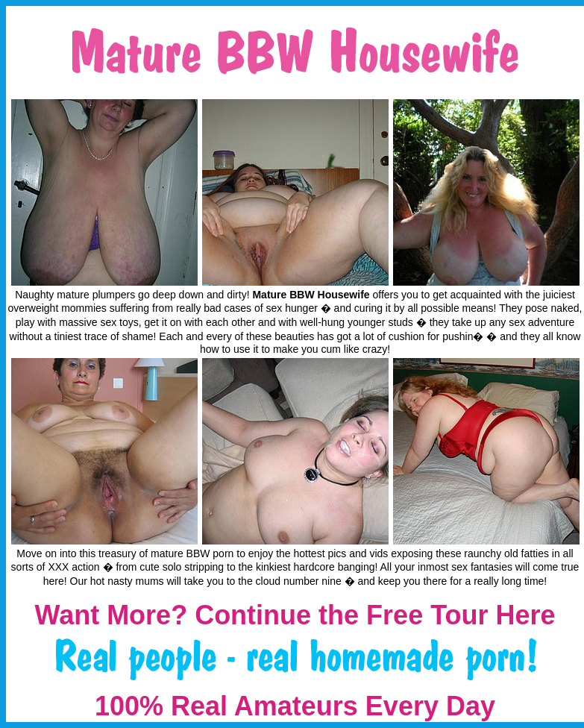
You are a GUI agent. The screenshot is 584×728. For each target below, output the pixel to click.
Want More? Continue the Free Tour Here (295, 615)
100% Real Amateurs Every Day (295, 706)
